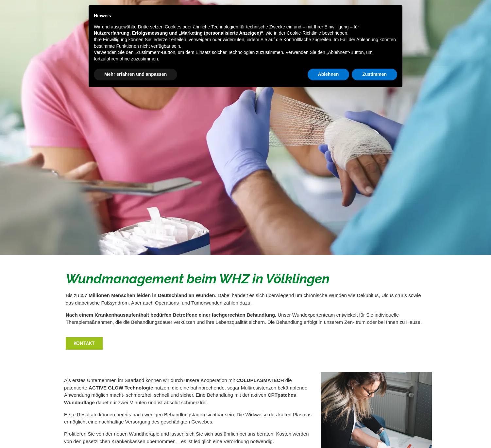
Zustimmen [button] (374, 74)
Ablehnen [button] (329, 74)
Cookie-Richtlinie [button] (304, 33)
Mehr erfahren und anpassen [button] (135, 74)
